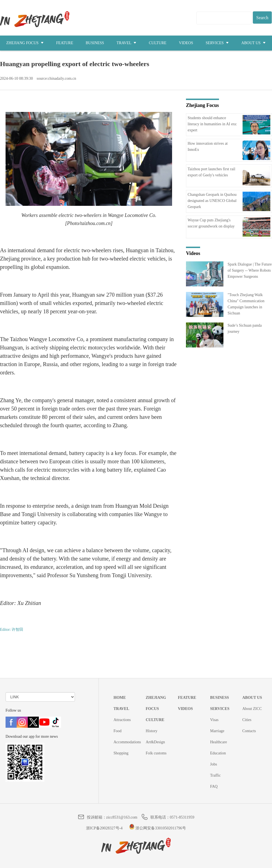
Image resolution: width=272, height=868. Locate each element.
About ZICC (252, 709)
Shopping (121, 753)
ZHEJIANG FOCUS (25, 43)
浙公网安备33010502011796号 (158, 828)
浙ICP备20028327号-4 (104, 828)
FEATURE (65, 43)
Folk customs (156, 753)
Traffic (215, 775)
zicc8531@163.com (122, 817)
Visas (214, 720)
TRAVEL (126, 43)
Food (118, 731)
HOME (120, 698)
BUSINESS (95, 43)
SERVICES (217, 43)
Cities (247, 720)
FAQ (214, 786)
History (152, 731)
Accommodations (127, 742)
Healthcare (219, 742)
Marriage (217, 731)
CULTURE (158, 43)
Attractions (122, 720)
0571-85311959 (182, 817)
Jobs (214, 764)
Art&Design (155, 742)
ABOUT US (253, 43)
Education (218, 753)
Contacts (249, 731)
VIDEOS (186, 43)
